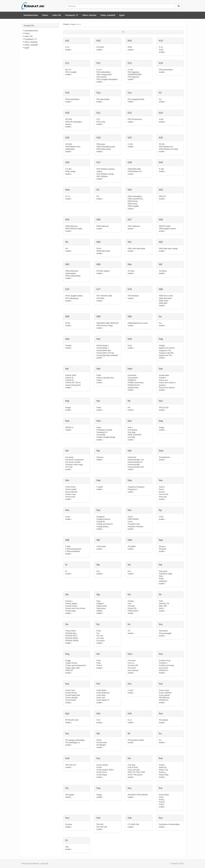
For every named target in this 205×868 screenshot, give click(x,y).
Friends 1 (69, 601)
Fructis (99, 767)
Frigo (98, 601)
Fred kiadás (101, 435)
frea (67, 421)
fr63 (67, 264)
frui (129, 758)
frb (129, 401)
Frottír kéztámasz (103, 693)
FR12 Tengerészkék (104, 75)
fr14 (130, 63)
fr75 (67, 289)
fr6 (67, 242)
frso (161, 714)
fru (160, 734)
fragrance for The (165, 355)
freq (130, 480)
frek (130, 451)
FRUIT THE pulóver (135, 775)
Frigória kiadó (102, 606)
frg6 (67, 540)
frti (129, 734)
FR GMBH (132, 547)
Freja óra (100, 457)
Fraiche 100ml (71, 375)
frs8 (130, 714)
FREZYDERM (133, 519)
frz (67, 840)
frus (130, 788)
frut (161, 788)
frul (67, 788)
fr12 (99, 63)
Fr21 (98, 119)
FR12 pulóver (102, 77)
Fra (160, 323)
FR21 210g (101, 122)
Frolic (99, 663)
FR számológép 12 (73, 743)
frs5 (98, 714)
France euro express (167, 388)
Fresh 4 (162, 487)
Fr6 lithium (163, 271)
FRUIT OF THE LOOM (136, 772)
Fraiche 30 (69, 378)
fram (130, 369)
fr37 (99, 162)
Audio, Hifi (57, 15)
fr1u (130, 93)
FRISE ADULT (133, 611)
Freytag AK (101, 522)
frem (161, 451)
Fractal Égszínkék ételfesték (107, 355)
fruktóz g (162, 772)
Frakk (99, 375)
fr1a (99, 93)
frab (67, 339)
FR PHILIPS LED (72, 720)
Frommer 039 (133, 665)
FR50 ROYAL (133, 201)
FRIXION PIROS (72, 638)
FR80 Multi (163, 303)
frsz (67, 734)
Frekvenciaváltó (134, 465)
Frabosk (68, 346)
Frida (161, 576)
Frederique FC (102, 432)
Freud (68, 517)
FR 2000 (69, 119)
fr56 (99, 220)
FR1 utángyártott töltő (136, 99)
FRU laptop (70, 795)
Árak (73, 24)
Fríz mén (100, 636)
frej (98, 451)
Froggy (68, 661)
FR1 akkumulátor (103, 99)
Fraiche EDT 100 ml (73, 383)
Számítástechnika (31, 15)
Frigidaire (100, 604)
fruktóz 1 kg (163, 770)
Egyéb (122, 15)
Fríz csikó (100, 638)
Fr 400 (161, 169)
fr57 (130, 220)
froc (161, 624)
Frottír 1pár (101, 698)
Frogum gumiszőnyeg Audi (75, 665)
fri (66, 565)
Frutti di (162, 802)
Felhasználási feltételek (30, 864)
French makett (71, 489)
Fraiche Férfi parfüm (73, 385)
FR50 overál (132, 204)
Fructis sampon (102, 765)
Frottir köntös (102, 690)
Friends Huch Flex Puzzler (75, 608)
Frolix (99, 661)
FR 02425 (100, 47)
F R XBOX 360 (133, 824)
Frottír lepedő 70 (103, 700)
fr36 (67, 162)
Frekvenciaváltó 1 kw (136, 460)
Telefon (45, 15)
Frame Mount (133, 378)
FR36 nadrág (70, 171)
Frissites (131, 601)
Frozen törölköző (165, 693)
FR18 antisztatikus (166, 70)
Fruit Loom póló (134, 770)
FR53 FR (162, 196)
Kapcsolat (44, 864)
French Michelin (71, 492)
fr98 (130, 317)
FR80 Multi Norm (165, 298)
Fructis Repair (102, 775)
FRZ (67, 847)
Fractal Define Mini (104, 351)
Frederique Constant (104, 430)
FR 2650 (69, 144)
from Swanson (133, 670)
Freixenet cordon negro (74, 465)
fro (129, 624)
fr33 (130, 138)
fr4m (68, 190)
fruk (161, 758)
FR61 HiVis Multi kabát (136, 249)
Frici (129, 571)
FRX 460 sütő (102, 827)
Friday (161, 579)
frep (99, 480)
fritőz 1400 (163, 606)
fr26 (67, 138)
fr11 (67, 63)
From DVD (132, 668)
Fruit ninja (131, 765)
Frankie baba (164, 375)
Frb (129, 408)
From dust (132, 661)
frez (130, 510)
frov (130, 684)
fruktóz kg (163, 767)
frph (67, 714)
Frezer (130, 522)
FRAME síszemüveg (135, 383)
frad (130, 339)
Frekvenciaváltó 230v (136, 467)
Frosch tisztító (71, 700)
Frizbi (99, 631)
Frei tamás (69, 457)
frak (98, 369)
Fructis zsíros (102, 772)
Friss (130, 604)
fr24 (161, 113)
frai (67, 369)
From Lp (131, 663)
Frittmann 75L (164, 604)
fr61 (130, 242)
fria (98, 565)
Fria (98, 571)
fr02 (99, 41)
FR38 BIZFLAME (134, 169)
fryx (161, 818)
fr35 (161, 138)
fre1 (161, 401)
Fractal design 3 (103, 346)
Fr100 (161, 50)
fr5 (98, 190)
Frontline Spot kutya (166, 665)
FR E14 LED (164, 408)
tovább (68, 50)
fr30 (99, 138)
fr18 (161, 63)
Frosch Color (70, 690)
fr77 (99, 289)
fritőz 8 (161, 608)
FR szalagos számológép (75, 740)
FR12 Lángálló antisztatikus (107, 79)
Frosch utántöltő (71, 698)
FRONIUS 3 (163, 670)
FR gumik (163, 549)
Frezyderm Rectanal (135, 527)
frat (98, 401)
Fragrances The (165, 351)
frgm (130, 540)
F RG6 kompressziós (73, 549)
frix (67, 624)
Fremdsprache (164, 457)
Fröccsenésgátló (165, 633)
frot (98, 684)
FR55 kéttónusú (71, 226)
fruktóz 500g (164, 775)
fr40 (161, 162)
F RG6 (68, 547)
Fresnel (162, 492)
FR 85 (68, 323)
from (130, 654)
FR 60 (99, 249)
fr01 (67, 41)
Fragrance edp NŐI (166, 353)
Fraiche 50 (69, 380)
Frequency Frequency (136, 487)
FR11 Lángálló (71, 72)
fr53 (161, 190)
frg (160, 510)
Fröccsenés (163, 631)
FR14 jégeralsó (133, 77)
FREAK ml (69, 428)
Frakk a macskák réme (105, 378)
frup (99, 788)
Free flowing (132, 430)
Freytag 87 (101, 517)
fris (129, 595)
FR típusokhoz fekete (136, 740)
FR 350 (162, 144)
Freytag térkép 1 (103, 527)
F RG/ (161, 517)
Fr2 (160, 99)
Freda (99, 428)
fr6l (160, 264)
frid (160, 565)
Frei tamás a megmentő (74, 460)
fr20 (67, 113)
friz (98, 624)
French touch (70, 497)
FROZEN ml (164, 700)
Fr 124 (99, 70)
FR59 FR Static (165, 226)
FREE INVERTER (135, 435)
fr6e (130, 264)
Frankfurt (162, 378)
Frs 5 (98, 720)
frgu (161, 540)
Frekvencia (132, 457)
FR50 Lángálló (133, 206)
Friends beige (71, 611)
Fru (160, 740)
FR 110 (68, 70)
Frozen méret (164, 690)
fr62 (161, 242)
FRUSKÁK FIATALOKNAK (138, 795)
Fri (66, 571)
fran (161, 369)
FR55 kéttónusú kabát (74, 229)
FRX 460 (100, 824)
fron (161, 654)
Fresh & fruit (164, 494)
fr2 (160, 93)
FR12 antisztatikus (104, 72)
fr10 (161, 41)
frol (98, 654)
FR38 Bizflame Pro (135, 171)
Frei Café (69, 467)
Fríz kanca (101, 641)
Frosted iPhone (71, 693)
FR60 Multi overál (103, 251)
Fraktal (99, 380)
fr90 (99, 317)
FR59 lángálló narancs (167, 229)
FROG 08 (69, 670)
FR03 (130, 47)
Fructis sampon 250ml (105, 770)
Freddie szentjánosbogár (106, 437)
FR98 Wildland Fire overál (138, 323)
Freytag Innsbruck (103, 519)
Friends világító (71, 604)
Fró (129, 631)
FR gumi (162, 547)
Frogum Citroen (71, 663)
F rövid (130, 690)
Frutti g (162, 800)
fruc (98, 758)
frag (161, 339)
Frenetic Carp (71, 494)
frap (67, 401)
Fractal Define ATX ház (105, 353)
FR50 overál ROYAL (135, 199)
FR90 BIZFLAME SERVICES (108, 323)
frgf (98, 540)
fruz (67, 818)
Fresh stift (163, 497)
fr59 (161, 220)
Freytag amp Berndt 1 (105, 524)
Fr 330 (130, 144)
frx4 (98, 818)
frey (98, 510)
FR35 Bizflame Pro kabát (168, 149)
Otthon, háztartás (89, 15)
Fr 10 (161, 47)
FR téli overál (102, 743)
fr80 (161, 289)
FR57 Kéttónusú (134, 226)
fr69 (99, 264)
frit (160, 595)
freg (161, 421)
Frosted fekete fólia (73, 695)
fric (129, 565)
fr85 (67, 317)
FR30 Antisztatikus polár (106, 147)
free (130, 421)
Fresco (162, 489)
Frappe (68, 408)
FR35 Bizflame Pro (166, 147)
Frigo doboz (101, 608)
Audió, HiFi (29, 36)
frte (98, 734)
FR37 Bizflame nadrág (105, 174)
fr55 (67, 220)
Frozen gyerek (164, 695)
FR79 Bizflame (133, 296)
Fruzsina (69, 824)
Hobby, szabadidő (108, 15)
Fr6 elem (131, 271)
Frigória (99, 611)
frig (98, 595)
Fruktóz (162, 765)
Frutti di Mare (164, 795)
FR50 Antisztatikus (135, 196)
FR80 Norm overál (166, 296)
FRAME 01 (132, 380)
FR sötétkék (163, 720)
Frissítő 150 (132, 608)
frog (67, 654)
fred (99, 421)
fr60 (99, 242)
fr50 (130, 190)
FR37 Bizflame (102, 176)
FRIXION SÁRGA (72, 641)
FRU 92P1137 (71, 765)
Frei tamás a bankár (73, 462)
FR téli (99, 740)
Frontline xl (163, 663)
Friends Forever (71, 606)
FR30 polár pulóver (104, 149)
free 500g (131, 437)
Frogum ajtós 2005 (72, 668)
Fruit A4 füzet (133, 767)
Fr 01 (67, 47)
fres (161, 480)
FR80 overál (164, 301)
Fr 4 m (68, 196)
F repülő (100, 487)
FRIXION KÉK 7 (71, 636)
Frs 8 (130, 720)
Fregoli (162, 428)
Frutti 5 (162, 804)
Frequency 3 (132, 489)
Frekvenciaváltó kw (135, 462)
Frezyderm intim (134, 524)
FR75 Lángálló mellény (74, 296)
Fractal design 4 (103, 348)
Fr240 (161, 119)
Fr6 (67, 249)
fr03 (130, 41)
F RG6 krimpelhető (73, 551)
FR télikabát (101, 745)
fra (160, 317)
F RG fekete (101, 547)
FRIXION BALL (71, 633)
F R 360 (68, 169)
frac (98, 339)
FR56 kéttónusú (103, 226)
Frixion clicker (71, 631)
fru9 (67, 758)
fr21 (99, 113)
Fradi (130, 346)
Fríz (98, 633)
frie (67, 595)
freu (67, 510)
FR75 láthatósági (72, 298)
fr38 (130, 162)
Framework (132, 375)
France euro (164, 380)
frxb (130, 818)
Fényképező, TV (72, 15)
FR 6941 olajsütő (103, 271)
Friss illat (131, 606)
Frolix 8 (99, 665)
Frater (99, 408)
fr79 (130, 289)
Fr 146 (130, 70)
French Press (70, 487)
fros (67, 684)
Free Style (132, 432)
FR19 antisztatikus (72, 99)
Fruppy (99, 795)
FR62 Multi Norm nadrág (168, 249)
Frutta (161, 797)
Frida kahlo (163, 571)
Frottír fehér (101, 695)
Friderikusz (163, 581)
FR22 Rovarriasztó (135, 119)
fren (67, 480)
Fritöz (161, 601)
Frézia (130, 517)
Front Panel (163, 668)
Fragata (162, 346)
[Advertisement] (40, 96)
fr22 (130, 113)
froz (161, 684)
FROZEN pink (164, 698)
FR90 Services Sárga (105, 326)
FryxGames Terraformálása (169, 824)
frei (67, 451)
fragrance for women (167, 348)
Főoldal (66, 24)
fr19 (67, 93)
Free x (130, 428)
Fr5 (98, 196)
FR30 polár (101, 144)
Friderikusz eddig (165, 574)
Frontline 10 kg (164, 661)
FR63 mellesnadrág (73, 276)
